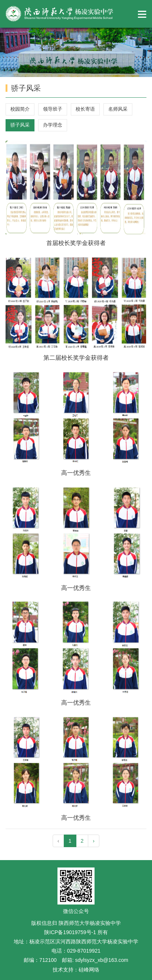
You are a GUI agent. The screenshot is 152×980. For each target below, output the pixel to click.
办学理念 (53, 125)
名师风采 (118, 109)
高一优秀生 (76, 473)
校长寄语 (85, 109)
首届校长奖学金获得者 (76, 243)
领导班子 (53, 109)
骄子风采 (20, 125)
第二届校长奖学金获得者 (76, 358)
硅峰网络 (89, 970)
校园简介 (20, 109)
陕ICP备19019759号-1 (71, 932)
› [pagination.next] (94, 841)
